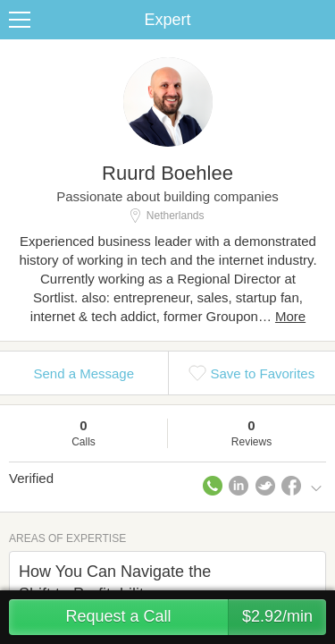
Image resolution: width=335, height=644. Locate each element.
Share (317, 20)
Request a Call (196, 617)
